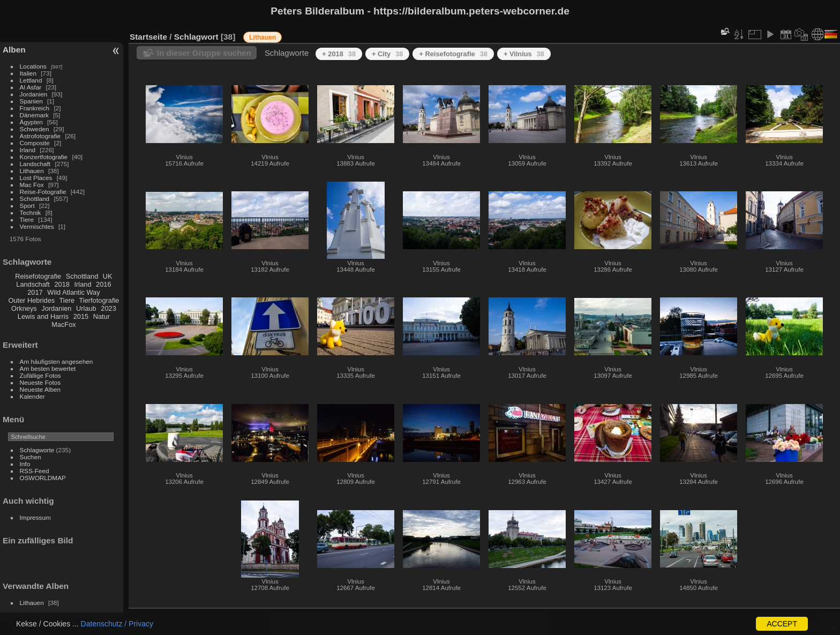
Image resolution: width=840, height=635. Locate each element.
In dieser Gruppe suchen (204, 53)
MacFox (64, 324)
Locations (33, 66)
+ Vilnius (524, 54)
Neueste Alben (40, 389)
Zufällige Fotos (40, 375)
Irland (28, 150)
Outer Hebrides (31, 300)
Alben (14, 50)
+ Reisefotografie (453, 54)
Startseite (148, 37)
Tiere (27, 219)
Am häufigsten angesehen (57, 361)
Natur (102, 316)
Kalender (32, 396)
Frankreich (35, 108)
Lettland (31, 80)
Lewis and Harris (43, 316)
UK (108, 276)
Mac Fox (32, 185)
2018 (62, 284)
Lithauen (32, 171)
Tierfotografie (99, 300)
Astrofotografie (40, 136)
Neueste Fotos (40, 382)
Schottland (35, 199)
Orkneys (24, 308)
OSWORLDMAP (43, 478)
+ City (387, 54)
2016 (103, 284)
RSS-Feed (35, 471)
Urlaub (86, 308)
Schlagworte (37, 450)
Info (25, 464)
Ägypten (31, 122)
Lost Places (36, 178)
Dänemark (34, 115)
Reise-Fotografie (43, 192)
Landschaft (35, 164)
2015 (81, 316)
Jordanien (34, 94)
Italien (28, 73)
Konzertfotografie (44, 157)
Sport (27, 206)
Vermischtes (37, 226)
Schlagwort (196, 37)
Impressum (35, 517)
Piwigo (830, 626)
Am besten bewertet (48, 368)
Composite (35, 143)
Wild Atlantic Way (73, 292)
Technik (31, 212)
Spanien (31, 101)
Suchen (31, 457)
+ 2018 (339, 54)
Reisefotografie (38, 276)
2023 (108, 308)
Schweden (35, 129)
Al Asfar (31, 87)
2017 (35, 292)
